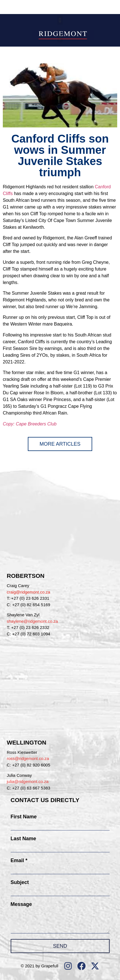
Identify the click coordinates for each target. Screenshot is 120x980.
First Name (24, 817)
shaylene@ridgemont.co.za (32, 621)
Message (21, 904)
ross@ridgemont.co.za (28, 758)
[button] (60, 20)
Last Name (23, 839)
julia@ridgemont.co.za (28, 781)
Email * (19, 860)
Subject (20, 882)
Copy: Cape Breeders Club (30, 424)
